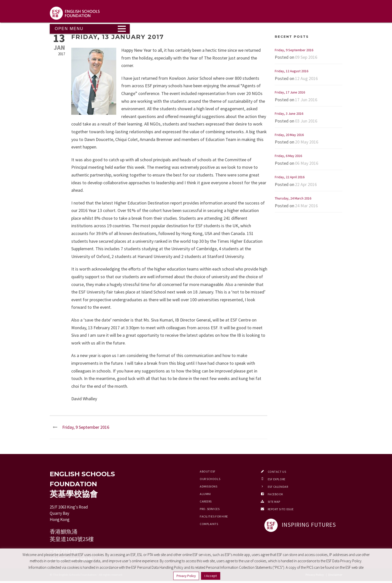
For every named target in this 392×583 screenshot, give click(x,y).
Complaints (209, 524)
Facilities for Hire (214, 516)
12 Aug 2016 (306, 78)
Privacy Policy (186, 576)
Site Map (274, 502)
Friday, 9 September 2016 (294, 50)
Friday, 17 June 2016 (290, 92)
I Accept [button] (211, 576)
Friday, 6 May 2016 (288, 156)
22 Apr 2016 (306, 184)
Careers (206, 501)
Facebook (275, 494)
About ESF (208, 471)
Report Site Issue (281, 509)
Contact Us (277, 472)
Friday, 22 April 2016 (290, 177)
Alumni (205, 494)
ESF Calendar (278, 487)
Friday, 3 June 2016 (289, 113)
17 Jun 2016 (306, 100)
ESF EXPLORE (277, 479)
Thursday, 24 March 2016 (293, 198)
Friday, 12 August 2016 (291, 71)
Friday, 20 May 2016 (289, 135)
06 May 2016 (307, 163)
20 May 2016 (307, 142)
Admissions (209, 486)
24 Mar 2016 (306, 206)
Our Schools (210, 479)
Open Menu (69, 29)
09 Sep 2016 (306, 57)
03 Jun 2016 (306, 121)
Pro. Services (210, 509)
